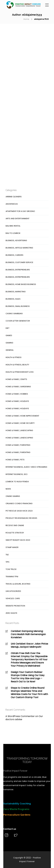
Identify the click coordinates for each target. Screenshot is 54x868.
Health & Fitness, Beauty (17, 365)
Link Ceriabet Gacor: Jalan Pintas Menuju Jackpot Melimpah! (29, 645)
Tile (7, 555)
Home (26, 19)
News (8, 489)
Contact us (10, 829)
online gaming (13, 496)
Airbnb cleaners (14, 197)
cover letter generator (18, 321)
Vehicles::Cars (13, 598)
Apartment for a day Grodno (20, 211)
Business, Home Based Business (21, 284)
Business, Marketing (16, 292)
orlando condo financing (19, 503)
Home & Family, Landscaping (19, 430)
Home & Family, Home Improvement (22, 416)
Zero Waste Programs (16, 809)
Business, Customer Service (19, 262)
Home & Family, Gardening (18, 387)
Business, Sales (13, 299)
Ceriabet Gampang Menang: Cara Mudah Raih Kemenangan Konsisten (28, 634)
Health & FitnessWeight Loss (20, 372)
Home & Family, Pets (15, 460)
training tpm (12, 577)
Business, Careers (14, 255)
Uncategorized (13, 591)
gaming (9, 343)
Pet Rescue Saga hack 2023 (19, 511)
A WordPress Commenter (20, 716)
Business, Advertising (16, 240)
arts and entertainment (17, 219)
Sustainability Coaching (17, 804)
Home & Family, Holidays (17, 401)
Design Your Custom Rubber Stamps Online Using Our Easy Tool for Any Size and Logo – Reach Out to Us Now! (28, 677)
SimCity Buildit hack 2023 (18, 540)
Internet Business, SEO (17, 474)
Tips (7, 562)
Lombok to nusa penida (17, 482)
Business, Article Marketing (19, 248)
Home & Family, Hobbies (17, 394)
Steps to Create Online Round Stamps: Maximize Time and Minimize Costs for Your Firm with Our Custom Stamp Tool (29, 693)
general (10, 350)
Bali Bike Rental (13, 226)
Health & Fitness (14, 357)
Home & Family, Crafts (16, 379)
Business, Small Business (18, 306)
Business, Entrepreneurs (18, 270)
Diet (7, 328)
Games (9, 335)
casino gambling (14, 314)
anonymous (12, 204)
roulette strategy (15, 533)
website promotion (15, 606)
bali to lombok (13, 233)
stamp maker (12, 547)
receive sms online (15, 525)
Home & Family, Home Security (20, 423)
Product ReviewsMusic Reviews (21, 518)
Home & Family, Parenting (18, 445)
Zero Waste (11, 613)
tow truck (11, 569)
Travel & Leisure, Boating (18, 584)
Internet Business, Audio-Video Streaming (26, 467)
